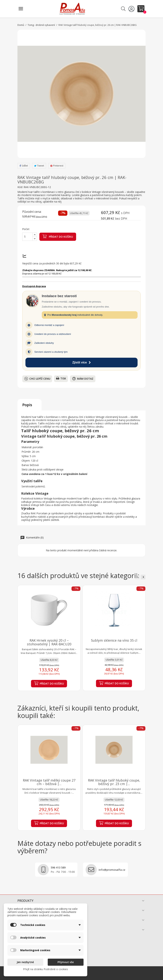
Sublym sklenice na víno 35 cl (114, 640)
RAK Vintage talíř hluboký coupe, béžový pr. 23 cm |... (114, 782)
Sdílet (24, 166)
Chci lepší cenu (37, 379)
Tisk (61, 378)
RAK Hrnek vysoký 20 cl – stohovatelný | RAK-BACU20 (49, 642)
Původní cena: (32, 212)
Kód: (20, 187)
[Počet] (27, 237)
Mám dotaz (83, 379)
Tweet (39, 166)
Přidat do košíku (58, 236)
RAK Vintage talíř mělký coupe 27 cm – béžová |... (49, 782)
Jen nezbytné (25, 962)
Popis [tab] (27, 405)
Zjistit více (81, 362)
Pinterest (57, 166)
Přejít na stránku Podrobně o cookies (45, 969)
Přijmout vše (66, 962)
